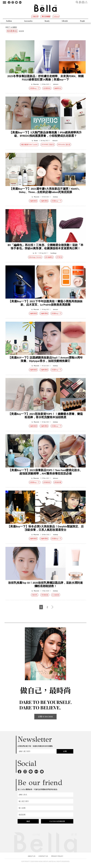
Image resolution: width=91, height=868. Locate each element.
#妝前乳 (35, 595)
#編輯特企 (58, 88)
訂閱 (65, 751)
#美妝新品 (47, 482)
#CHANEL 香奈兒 (48, 145)
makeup (55, 197)
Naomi (36, 141)
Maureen (36, 84)
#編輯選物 (44, 201)
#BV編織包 (49, 257)
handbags (54, 253)
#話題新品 (47, 88)
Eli (36, 253)
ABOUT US (32, 856)
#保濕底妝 (45, 595)
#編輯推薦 (33, 201)
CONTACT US (43, 856)
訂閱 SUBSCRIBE (46, 717)
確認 (28, 821)
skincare (56, 84)
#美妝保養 (58, 482)
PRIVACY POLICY (57, 856)
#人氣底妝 (56, 595)
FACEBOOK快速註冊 (57, 821)
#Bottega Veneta (35, 257)
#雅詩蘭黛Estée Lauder (29, 145)
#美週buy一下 (35, 88)
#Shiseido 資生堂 (64, 145)
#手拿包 (59, 257)
